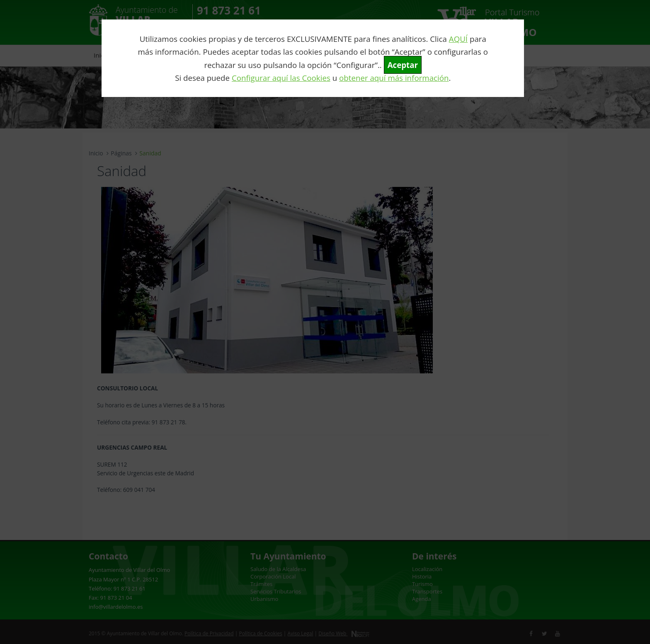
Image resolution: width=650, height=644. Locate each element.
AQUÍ (458, 39)
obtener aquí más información (394, 78)
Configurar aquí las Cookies (281, 78)
